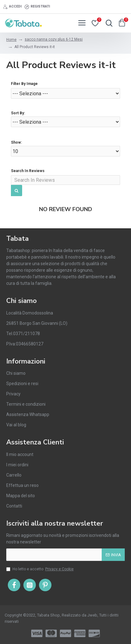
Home (11, 40)
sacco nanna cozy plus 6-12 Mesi (54, 39)
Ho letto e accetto (40, 569)
